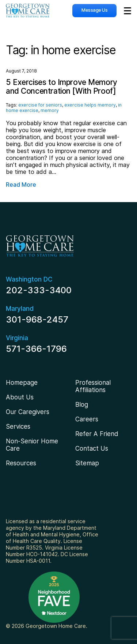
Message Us (94, 10)
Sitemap (87, 463)
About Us (20, 397)
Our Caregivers (28, 412)
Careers (87, 419)
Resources (21, 463)
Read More (21, 185)
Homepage (22, 383)
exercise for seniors (40, 105)
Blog (82, 405)
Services (18, 427)
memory (50, 110)
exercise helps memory (90, 105)
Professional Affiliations (93, 386)
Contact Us (92, 448)
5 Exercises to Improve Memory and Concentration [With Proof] (62, 87)
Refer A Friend (97, 434)
